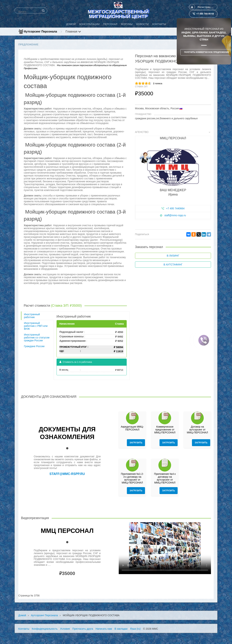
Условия (65, 629)
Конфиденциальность (45, 629)
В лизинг (173, 256)
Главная (73, 32)
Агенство (173, 132)
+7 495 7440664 (175, 208)
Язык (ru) (135, 629)
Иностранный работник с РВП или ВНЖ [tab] (36, 326)
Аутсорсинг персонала (41, 32)
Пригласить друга (83, 629)
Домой (22, 615)
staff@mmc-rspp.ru (175, 215)
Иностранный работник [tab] (32, 316)
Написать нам (104, 629)
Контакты (24, 629)
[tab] (173, 176)
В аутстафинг (173, 265)
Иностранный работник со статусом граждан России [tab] (37, 338)
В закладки (121, 629)
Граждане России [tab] (34, 346)
